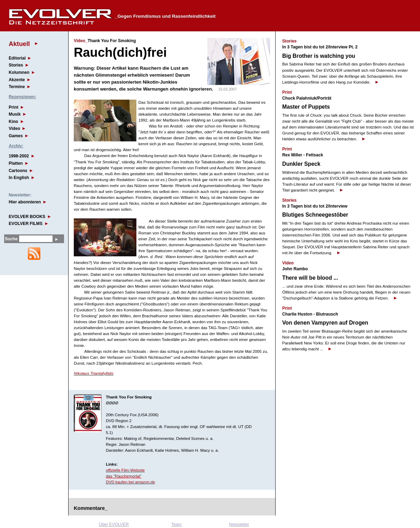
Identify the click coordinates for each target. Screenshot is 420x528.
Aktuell (19, 44)
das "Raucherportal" (124, 476)
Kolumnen (19, 72)
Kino (13, 122)
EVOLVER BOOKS (27, 217)
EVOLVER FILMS (26, 224)
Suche (11, 239)
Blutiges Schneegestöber (315, 215)
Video (14, 129)
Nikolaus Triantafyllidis (94, 373)
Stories (16, 65)
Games (16, 136)
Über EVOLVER (114, 525)
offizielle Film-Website (125, 470)
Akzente (17, 80)
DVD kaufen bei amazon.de (130, 482)
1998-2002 (19, 156)
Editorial (17, 58)
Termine (17, 87)
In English (19, 178)
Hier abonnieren (25, 202)
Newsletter (239, 525)
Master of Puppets (306, 107)
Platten (16, 163)
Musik (15, 114)
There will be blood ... (310, 278)
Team (176, 525)
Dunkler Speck (301, 164)
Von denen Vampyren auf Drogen (325, 323)
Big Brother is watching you (319, 56)
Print (14, 107)
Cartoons (18, 171)
